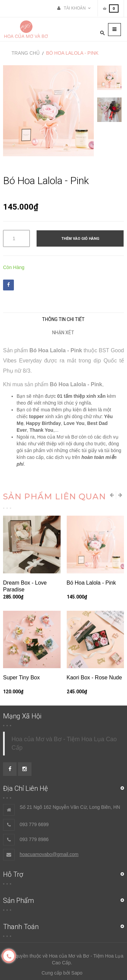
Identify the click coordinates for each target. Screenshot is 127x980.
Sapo (77, 973)
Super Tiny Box (22, 678)
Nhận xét (63, 333)
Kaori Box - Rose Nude (94, 678)
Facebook (8, 285)
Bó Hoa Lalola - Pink (91, 583)
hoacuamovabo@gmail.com (49, 854)
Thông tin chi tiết (63, 319)
